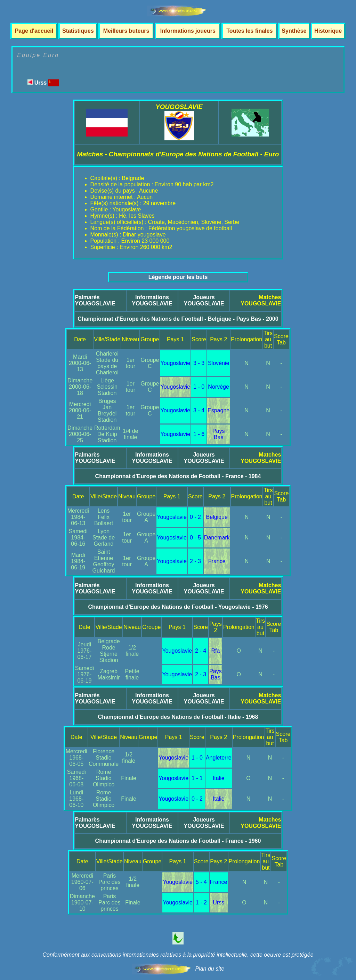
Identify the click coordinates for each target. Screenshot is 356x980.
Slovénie (219, 363)
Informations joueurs (188, 31)
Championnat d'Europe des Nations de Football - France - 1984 (178, 476)
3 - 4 (199, 410)
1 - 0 (199, 387)
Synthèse (294, 31)
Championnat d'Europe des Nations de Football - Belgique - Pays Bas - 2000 (178, 319)
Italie (219, 778)
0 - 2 (195, 517)
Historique (328, 31)
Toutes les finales (249, 31)
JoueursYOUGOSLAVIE (204, 300)
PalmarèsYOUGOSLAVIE (95, 300)
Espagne (219, 410)
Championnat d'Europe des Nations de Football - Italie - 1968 (178, 717)
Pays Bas (219, 434)
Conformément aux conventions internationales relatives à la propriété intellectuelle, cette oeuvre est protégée (178, 955)
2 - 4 (201, 651)
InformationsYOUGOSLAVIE (152, 300)
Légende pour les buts (178, 277)
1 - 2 (201, 903)
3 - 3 (199, 363)
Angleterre (219, 758)
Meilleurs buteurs (126, 31)
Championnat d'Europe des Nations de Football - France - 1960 (178, 841)
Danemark (217, 538)
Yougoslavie (176, 363)
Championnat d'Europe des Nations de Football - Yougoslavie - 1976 (178, 607)
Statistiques (78, 31)
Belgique (217, 517)
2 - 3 (195, 561)
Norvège (218, 387)
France (217, 561)
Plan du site (210, 969)
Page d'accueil (34, 31)
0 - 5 (195, 538)
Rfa (216, 651)
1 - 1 (197, 778)
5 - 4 (201, 882)
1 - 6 (199, 434)
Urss (43, 83)
